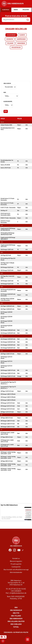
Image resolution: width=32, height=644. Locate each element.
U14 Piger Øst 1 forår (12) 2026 (7, 277)
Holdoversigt (11, 35)
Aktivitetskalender (16, 572)
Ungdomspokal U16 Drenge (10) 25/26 (8, 246)
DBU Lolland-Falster (16, 621)
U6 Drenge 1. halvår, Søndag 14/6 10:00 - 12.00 (8, 453)
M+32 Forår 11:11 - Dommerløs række (6, 214)
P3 (18, 168)
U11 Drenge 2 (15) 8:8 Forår (8, 342)
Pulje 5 (19, 270)
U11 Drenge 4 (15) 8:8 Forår (8, 348)
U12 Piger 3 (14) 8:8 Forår (7, 309)
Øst (18, 211)
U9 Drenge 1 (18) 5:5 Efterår (8, 394)
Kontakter (10, 39)
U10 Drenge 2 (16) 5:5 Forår (8, 373)
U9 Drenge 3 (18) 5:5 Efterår (8, 400)
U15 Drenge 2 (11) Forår (7, 267)
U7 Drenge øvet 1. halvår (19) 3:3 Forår (7, 441)
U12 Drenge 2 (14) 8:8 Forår (8, 330)
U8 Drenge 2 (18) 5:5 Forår (8, 424)
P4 (18, 284)
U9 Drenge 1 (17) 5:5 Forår (8, 403)
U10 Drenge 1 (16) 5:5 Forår (8, 370)
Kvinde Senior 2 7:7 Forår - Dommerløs (8, 199)
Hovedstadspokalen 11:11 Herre (8, 129)
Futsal (16, 627)
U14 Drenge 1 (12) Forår (7, 281)
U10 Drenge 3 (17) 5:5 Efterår (6, 362)
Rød (18, 330)
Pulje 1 (19, 129)
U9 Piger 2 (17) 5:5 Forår (7, 391)
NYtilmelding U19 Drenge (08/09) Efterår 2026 (7, 234)
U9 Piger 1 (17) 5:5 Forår (7, 412)
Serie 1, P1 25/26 (5, 165)
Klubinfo (22, 35)
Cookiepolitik (16, 567)
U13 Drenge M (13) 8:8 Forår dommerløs (8, 290)
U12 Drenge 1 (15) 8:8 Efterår (6, 313)
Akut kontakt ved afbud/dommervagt (16, 570)
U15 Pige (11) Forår (6, 255)
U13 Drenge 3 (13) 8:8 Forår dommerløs (8, 295)
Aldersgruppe (8, 102)
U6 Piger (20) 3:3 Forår (7, 461)
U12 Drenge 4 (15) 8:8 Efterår (6, 326)
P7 (18, 204)
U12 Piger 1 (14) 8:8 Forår (7, 306)
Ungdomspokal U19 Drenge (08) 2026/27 (8, 238)
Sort (18, 409)
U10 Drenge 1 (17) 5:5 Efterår (6, 358)
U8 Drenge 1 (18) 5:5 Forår (8, 421)
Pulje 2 (19, 125)
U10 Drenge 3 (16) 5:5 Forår (8, 376)
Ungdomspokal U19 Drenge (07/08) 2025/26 (8, 229)
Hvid (19, 403)
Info (27, 125)
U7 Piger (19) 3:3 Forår (7, 437)
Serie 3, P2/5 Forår (6, 168)
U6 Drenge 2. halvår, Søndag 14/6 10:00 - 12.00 (8, 465)
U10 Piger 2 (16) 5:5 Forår (7, 354)
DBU (16, 608)
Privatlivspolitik (16, 564)
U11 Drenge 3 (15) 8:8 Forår (8, 345)
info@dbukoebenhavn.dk (18, 593)
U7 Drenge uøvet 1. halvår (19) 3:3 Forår (7, 433)
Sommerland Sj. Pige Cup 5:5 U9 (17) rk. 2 (8, 387)
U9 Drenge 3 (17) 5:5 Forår (8, 406)
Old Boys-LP (4, 211)
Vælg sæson (7, 84)
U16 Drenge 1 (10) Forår (7, 249)
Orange (19, 376)
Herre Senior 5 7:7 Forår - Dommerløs (7, 204)
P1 (18, 161)
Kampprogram (21, 39)
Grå (18, 427)
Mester (19, 290)
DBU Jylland (16, 616)
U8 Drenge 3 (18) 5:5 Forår (8, 427)
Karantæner (21, 43)
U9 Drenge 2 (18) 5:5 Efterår (8, 397)
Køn (5, 93)
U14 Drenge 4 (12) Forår (7, 284)
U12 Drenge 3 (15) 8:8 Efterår (6, 322)
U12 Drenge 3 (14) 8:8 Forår (8, 333)
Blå (18, 370)
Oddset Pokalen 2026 (6, 125)
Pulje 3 (19, 295)
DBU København (16, 619)
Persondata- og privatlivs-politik (16, 632)
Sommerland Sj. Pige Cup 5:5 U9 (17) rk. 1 (8, 383)
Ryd (6, 111)
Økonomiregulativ (16, 561)
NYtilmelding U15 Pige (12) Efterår (8, 259)
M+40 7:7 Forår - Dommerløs (8, 218)
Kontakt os (16, 558)
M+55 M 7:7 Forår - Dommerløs (6, 222)
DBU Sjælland (16, 624)
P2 (18, 267)
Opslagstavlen (16, 48)
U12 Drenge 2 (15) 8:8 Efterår (6, 317)
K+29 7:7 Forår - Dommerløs (8, 208)
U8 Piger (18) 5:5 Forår (7, 418)
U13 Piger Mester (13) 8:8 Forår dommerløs (7, 299)
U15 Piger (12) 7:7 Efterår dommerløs (7, 264)
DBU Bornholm (16, 610)
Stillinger (10, 43)
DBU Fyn (16, 613)
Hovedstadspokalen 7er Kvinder (7, 161)
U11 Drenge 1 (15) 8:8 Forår (8, 339)
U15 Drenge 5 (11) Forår (7, 270)
